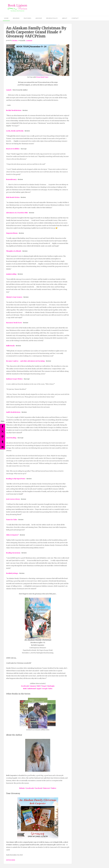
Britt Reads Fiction (13, 197)
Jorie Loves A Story (13, 499)
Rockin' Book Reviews (14, 110)
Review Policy (52, 18)
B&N (39, 686)
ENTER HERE (11, 860)
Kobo (50, 689)
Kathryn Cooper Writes (14, 379)
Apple (39, 689)
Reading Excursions (13, 553)
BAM (25, 689)
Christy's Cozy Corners (14, 297)
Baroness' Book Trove (14, 323)
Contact (75, 18)
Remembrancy (11, 179)
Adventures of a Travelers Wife (17, 213)
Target (44, 686)
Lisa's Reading (11, 438)
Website (22, 788)
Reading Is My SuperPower (16, 479)
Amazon (33, 686)
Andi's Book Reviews (13, 412)
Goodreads (25, 686)
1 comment (29, 40)
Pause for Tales (12, 520)
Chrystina (15, 40)
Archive (39, 18)
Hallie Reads (10, 346)
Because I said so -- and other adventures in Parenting (25, 361)
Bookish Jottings (12, 573)
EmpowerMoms (12, 233)
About (65, 18)
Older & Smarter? (12, 535)
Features (27, 18)
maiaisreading (11, 274)
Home (6, 18)
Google (45, 689)
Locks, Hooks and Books (15, 131)
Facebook (38, 788)
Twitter (54, 788)
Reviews (16, 18)
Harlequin (51, 686)
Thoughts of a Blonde (14, 251)
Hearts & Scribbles (13, 149)
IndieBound (32, 689)
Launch (9, 90)
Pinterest (46, 788)
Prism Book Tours (42, 77)
